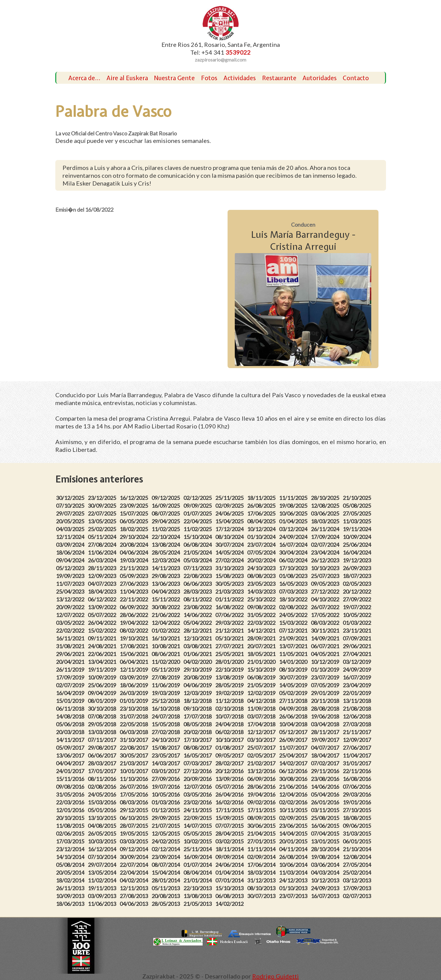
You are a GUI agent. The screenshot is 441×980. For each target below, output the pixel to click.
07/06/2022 (230, 615)
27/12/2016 (198, 771)
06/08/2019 (262, 677)
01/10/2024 (262, 537)
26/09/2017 (294, 740)
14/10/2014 (71, 857)
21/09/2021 (294, 638)
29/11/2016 (326, 771)
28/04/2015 (230, 833)
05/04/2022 (198, 623)
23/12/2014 (71, 849)
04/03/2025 (71, 529)
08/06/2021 (167, 654)
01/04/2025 (294, 521)
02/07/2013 (358, 896)
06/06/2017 (103, 755)
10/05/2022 (358, 615)
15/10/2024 (198, 537)
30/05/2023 (230, 584)
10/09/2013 (71, 896)
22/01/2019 (358, 693)
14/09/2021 (326, 638)
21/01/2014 (198, 880)
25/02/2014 (358, 873)
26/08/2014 (294, 857)
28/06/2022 (135, 615)
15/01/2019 (71, 701)
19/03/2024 (135, 560)
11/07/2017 (294, 748)
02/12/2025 (198, 498)
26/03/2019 (135, 693)
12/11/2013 (135, 888)
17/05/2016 (135, 794)
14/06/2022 (198, 615)
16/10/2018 (167, 709)
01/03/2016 (167, 802)
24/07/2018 (167, 716)
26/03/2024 (103, 560)
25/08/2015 (326, 818)
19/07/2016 (167, 787)
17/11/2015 (230, 810)
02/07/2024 (326, 545)
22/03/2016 (71, 802)
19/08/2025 (294, 506)
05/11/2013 (167, 888)
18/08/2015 (358, 818)
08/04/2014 (198, 873)
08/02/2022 (135, 631)
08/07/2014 (167, 865)
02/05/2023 (358, 584)
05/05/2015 (198, 833)
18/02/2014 (71, 880)
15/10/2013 (230, 888)
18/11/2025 (262, 498)
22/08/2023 (198, 576)
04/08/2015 (103, 826)
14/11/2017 (71, 740)
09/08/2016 (71, 787)
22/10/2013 (198, 888)
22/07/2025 (103, 513)
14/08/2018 (71, 716)
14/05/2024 (230, 552)
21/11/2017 (358, 732)
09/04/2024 (71, 560)
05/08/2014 (71, 865)
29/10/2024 (135, 537)
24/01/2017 (71, 771)
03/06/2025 (326, 513)
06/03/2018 (135, 732)
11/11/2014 (262, 849)
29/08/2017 (103, 748)
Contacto (356, 78)
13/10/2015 (103, 818)
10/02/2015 (198, 841)
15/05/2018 (167, 724)
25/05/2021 (230, 654)
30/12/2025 (71, 498)
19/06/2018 (326, 716)
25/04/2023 (71, 591)
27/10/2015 (358, 810)
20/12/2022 (358, 591)
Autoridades (320, 78)
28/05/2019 (230, 685)
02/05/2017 (262, 755)
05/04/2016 (326, 794)
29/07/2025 (71, 513)
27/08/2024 (103, 545)
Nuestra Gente (174, 78)
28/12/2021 (198, 631)
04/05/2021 (326, 654)
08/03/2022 (326, 623)
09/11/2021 (103, 638)
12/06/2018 (358, 716)
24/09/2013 (326, 888)
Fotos (209, 78)
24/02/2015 (167, 841)
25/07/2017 (262, 748)
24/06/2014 (230, 865)
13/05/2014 (103, 873)
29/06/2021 (358, 646)
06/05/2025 (135, 521)
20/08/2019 (198, 677)
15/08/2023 (230, 576)
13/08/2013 (198, 896)
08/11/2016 (103, 779)
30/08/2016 (294, 779)
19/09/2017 (326, 740)
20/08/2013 (167, 896)
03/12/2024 (294, 529)
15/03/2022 (294, 623)
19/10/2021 (135, 638)
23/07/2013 (294, 896)
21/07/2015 (167, 826)
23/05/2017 (167, 755)
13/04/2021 (103, 662)
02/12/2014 (167, 849)
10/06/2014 (294, 865)
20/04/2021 (71, 662)
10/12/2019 (326, 662)
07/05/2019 (326, 685)
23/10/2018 (135, 709)
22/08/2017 (135, 748)
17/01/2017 (103, 771)
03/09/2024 (71, 545)
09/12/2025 (167, 498)
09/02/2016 (262, 802)
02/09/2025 (230, 506)
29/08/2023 (167, 576)
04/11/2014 (294, 849)
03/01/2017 (167, 771)
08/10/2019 (294, 670)
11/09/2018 (262, 709)
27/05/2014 (358, 865)
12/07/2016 (198, 787)
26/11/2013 (71, 888)
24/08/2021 (103, 646)
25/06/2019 (103, 685)
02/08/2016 (103, 787)
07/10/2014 (103, 857)
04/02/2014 (135, 880)
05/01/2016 (103, 810)
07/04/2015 (326, 833)
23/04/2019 (358, 685)
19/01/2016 (358, 802)
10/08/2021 (167, 646)
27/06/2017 (358, 748)
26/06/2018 (294, 716)
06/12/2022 (103, 599)
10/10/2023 (326, 568)
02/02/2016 (294, 802)
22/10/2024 (167, 537)
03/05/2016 (198, 794)
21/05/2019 (262, 685)
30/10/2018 (103, 709)
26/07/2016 (135, 787)
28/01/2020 (230, 662)
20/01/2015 (294, 841)
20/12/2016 (230, 771)
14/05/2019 (294, 685)
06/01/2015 (358, 841)
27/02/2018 (167, 732)
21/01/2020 (262, 662)
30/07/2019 (294, 677)
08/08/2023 (262, 576)
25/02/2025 (103, 529)
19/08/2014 (326, 857)
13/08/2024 (167, 545)
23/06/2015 (294, 826)
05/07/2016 (230, 787)
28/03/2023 (198, 591)
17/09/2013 (358, 888)
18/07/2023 (358, 576)
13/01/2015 (326, 841)
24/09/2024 (294, 537)
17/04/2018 (262, 724)
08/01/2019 (103, 701)
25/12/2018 (167, 701)
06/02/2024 (294, 560)
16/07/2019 (358, 677)
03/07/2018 (262, 716)
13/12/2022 (71, 599)
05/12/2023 (71, 568)
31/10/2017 (135, 740)
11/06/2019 (167, 685)
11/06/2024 (103, 552)
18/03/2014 (262, 873)
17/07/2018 (198, 716)
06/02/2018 (230, 732)
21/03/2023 (230, 591)
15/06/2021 (135, 654)
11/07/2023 (71, 584)
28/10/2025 (326, 498)
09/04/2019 (103, 693)
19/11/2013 (103, 888)
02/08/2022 (294, 607)
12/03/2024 (167, 560)
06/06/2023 (198, 584)
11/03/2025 (358, 521)
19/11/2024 (358, 529)
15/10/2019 (262, 670)
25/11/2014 (198, 849)
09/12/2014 (135, 849)
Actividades (240, 78)
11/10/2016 (135, 779)
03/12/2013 (358, 880)
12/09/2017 (358, 740)
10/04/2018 (294, 724)
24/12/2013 (294, 880)
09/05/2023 (326, 584)
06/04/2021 (135, 662)
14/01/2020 (294, 662)
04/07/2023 (103, 584)
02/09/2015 (294, 818)
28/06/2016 (262, 787)
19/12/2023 (358, 560)
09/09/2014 (230, 857)
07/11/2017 (103, 740)
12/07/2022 (71, 615)
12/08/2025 (326, 506)
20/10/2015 (71, 818)
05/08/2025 (358, 506)
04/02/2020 (198, 662)
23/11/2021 (358, 631)
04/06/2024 (135, 552)
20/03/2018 (71, 732)
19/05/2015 (135, 833)
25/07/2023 (326, 576)
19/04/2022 (135, 623)
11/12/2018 (230, 701)
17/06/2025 (262, 513)
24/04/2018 (230, 724)
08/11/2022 (198, 599)
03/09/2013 (103, 896)
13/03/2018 (103, 732)
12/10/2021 (198, 638)
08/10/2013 (262, 888)
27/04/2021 (358, 654)
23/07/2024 (262, 545)
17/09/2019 (71, 677)
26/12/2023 (326, 560)
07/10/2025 (71, 506)
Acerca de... (84, 78)
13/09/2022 (103, 607)
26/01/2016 (326, 802)
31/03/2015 (358, 833)
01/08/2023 (294, 576)
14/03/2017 (167, 763)
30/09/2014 (135, 857)
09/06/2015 (358, 826)
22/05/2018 (135, 724)
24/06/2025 (230, 513)
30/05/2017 (135, 755)
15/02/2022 (103, 631)
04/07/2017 (326, 748)
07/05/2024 (262, 552)
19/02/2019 (230, 693)
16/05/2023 (294, 584)
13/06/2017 (71, 755)
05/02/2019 (294, 693)
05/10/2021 (230, 638)
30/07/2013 (262, 896)
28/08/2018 (326, 709)
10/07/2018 (230, 716)
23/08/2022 (198, 607)
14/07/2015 (198, 826)
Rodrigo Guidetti (276, 976)
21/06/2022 (167, 615)
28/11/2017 (326, 732)
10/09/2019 (103, 677)
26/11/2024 (326, 529)
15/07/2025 (135, 513)
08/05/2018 (198, 724)
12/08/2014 (358, 857)
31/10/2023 (230, 568)
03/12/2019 (358, 662)
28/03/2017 (103, 763)
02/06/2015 (71, 833)
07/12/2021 (294, 631)
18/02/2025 (135, 529)
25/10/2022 (262, 599)
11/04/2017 (358, 755)
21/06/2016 (294, 787)
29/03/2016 (358, 794)
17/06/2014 (262, 865)
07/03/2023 (294, 591)
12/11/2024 (71, 537)
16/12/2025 (135, 498)
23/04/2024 (326, 552)
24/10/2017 (167, 740)
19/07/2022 (358, 607)
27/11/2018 (294, 701)
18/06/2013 (71, 904)
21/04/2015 (262, 833)
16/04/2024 (358, 552)
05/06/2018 (71, 724)
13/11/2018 (358, 701)
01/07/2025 (198, 513)
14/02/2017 (294, 763)
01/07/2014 (198, 865)
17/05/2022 (326, 615)
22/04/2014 (135, 873)
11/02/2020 (167, 662)
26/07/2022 (326, 607)
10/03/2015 (103, 841)
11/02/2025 (167, 529)
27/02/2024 (230, 560)
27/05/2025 (358, 513)
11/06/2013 (103, 904)
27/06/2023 (135, 584)
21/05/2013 (198, 904)
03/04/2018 (326, 724)
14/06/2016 (326, 787)
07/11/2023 (198, 568)
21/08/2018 (358, 709)
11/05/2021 (294, 654)
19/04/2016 (262, 794)
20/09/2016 (198, 779)
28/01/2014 (167, 880)
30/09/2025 (103, 506)
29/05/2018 (103, 724)
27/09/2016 (167, 779)
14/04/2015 (294, 833)
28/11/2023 (103, 568)
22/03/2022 (262, 623)
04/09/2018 (294, 709)
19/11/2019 (103, 670)
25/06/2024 (358, 545)
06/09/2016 (262, 779)
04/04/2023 (167, 591)
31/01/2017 (358, 763)
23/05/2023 (262, 584)
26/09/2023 (358, 568)
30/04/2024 (294, 552)
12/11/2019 (135, 670)
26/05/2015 (103, 833)
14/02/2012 (230, 904)
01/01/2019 (135, 701)
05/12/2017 (294, 732)
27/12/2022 (326, 591)
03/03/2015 (135, 841)
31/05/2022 (262, 615)
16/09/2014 (198, 857)
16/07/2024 (294, 545)
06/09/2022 (135, 607)
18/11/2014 (230, 849)
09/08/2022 (262, 607)
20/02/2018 (198, 732)
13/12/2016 (262, 771)
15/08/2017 (167, 748)
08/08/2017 (198, 748)
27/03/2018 (358, 724)
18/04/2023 (103, 591)
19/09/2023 (71, 576)
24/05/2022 (294, 615)
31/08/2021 (71, 646)
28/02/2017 (230, 763)
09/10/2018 (198, 709)
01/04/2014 (230, 873)
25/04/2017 (294, 755)
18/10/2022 (294, 599)
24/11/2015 (198, 810)
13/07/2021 (294, 646)
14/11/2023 (167, 568)
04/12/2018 (262, 701)
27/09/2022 (358, 599)
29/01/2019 (326, 693)
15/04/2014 (167, 873)
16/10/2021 (167, 638)
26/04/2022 (103, 623)
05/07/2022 (103, 615)
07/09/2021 (358, 638)
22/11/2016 (358, 771)
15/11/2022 (167, 599)
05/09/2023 (135, 576)
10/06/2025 (294, 513)
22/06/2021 (103, 654)
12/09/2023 (103, 576)
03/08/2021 (198, 646)
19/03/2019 (167, 693)
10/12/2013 (326, 880)
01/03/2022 (358, 623)
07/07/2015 (230, 826)
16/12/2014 (103, 849)
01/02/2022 (167, 631)
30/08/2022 (167, 607)
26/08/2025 (262, 506)
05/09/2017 (71, 748)
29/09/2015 (167, 818)
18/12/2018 (198, 701)
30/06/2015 (262, 826)
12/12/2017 (262, 732)
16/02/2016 (230, 802)
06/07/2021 (326, 646)
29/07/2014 (103, 865)
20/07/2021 (262, 646)
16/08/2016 (358, 779)
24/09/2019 (358, 670)
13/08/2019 (230, 677)
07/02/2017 (326, 763)
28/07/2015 (135, 826)
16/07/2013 (326, 896)
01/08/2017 (230, 748)
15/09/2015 (230, 818)
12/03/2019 (198, 693)
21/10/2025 (358, 498)
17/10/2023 (294, 568)
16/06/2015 (326, 826)
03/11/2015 (326, 810)
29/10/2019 (198, 670)
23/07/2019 (326, 677)
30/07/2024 (230, 545)
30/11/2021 (326, 631)
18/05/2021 (262, 654)
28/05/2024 (167, 552)
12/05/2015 (167, 833)
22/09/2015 (198, 818)
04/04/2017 (71, 763)
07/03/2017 (198, 763)
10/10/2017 (230, 740)
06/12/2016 (294, 771)
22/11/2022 (135, 599)
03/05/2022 (71, 623)
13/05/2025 (103, 521)
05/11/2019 (167, 670)
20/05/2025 (71, 521)
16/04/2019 (71, 693)
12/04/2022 (167, 623)
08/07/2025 (167, 513)
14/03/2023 (262, 591)
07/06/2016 (358, 787)
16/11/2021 (71, 638)
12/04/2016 (294, 794)
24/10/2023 (262, 568)
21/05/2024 (198, 552)
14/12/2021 (262, 631)
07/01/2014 (230, 880)
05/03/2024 (198, 560)
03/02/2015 (230, 841)
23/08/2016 (326, 779)
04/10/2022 (326, 599)
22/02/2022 (71, 631)
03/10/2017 (262, 740)
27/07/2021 (230, 646)
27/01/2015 (262, 841)
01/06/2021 (198, 654)
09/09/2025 (198, 506)
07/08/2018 (103, 716)
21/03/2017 (135, 763)
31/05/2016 (71, 794)
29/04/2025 (167, 521)
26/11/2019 (71, 670)
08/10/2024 (230, 537)
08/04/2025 (262, 521)
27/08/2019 (167, 677)
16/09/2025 (167, 506)
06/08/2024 (198, 545)
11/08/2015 (71, 826)
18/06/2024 (71, 552)
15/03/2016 (103, 802)
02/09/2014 (262, 857)
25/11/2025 (230, 498)
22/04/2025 (198, 521)
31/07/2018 (135, 716)
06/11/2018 (71, 709)
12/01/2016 (71, 810)
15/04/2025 (230, 521)
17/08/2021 (135, 646)
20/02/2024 (262, 560)
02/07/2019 (71, 685)
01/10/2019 (326, 670)
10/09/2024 (358, 537)
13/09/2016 (230, 779)
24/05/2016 (103, 794)
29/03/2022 (230, 623)
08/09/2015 (262, 818)
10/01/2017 (135, 771)
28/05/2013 (167, 904)
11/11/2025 (294, 498)
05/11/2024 (103, 537)
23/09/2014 (167, 857)
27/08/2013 (135, 896)
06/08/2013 (230, 896)
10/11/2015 (294, 810)
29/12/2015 (135, 810)
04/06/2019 (198, 685)
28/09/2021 (262, 638)
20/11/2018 (326, 701)
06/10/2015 (135, 818)
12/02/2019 (262, 693)
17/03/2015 (71, 841)
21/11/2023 (135, 568)
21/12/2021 (230, 631)
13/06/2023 (167, 584)
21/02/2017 (262, 763)
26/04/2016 (230, 794)
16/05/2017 (198, 755)
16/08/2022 (230, 607)
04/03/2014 (326, 873)
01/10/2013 (294, 888)
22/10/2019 (230, 670)
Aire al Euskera (127, 78)
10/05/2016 (167, 794)
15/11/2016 (71, 779)
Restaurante (279, 78)
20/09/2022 (71, 607)
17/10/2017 (198, 740)
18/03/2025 (326, 521)
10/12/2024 (262, 529)
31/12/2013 (262, 880)
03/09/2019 (135, 677)
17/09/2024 (326, 537)
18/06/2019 (135, 685)
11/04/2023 (135, 591)
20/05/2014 (71, 873)
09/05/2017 (230, 755)
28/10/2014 (326, 849)
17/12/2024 (230, 529)
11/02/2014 (103, 880)
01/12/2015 (167, 810)
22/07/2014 (135, 865)
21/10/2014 (358, 849)
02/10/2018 (230, 709)
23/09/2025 (135, 506)
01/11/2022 (230, 599)
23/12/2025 (103, 498)
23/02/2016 (198, 802)
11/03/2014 (294, 873)
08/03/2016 (135, 802)
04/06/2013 (135, 904)
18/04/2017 (326, 755)
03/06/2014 (326, 865)
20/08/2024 (135, 545)
